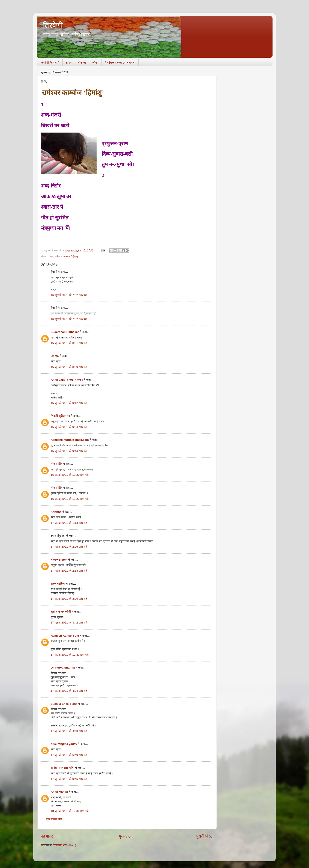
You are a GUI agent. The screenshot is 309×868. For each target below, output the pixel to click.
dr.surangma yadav (64, 744)
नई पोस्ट (47, 836)
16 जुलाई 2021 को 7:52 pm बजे (69, 295)
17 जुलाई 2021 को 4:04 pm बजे (69, 691)
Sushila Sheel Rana (64, 704)
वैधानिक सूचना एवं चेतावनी (120, 63)
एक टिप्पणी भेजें (54, 819)
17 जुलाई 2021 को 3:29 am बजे (69, 599)
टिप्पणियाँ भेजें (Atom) (65, 845)
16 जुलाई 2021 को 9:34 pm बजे (69, 427)
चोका (95, 63)
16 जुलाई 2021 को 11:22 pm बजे (70, 499)
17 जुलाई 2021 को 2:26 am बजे (69, 547)
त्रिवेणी (53, 25)
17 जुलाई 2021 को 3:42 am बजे (69, 623)
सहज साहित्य (58, 584)
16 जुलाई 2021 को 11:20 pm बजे (70, 475)
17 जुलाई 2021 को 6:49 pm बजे (69, 755)
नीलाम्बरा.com (59, 560)
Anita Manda (59, 792)
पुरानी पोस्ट (204, 836)
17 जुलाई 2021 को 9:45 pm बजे (69, 779)
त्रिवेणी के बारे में (50, 63)
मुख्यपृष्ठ (125, 836)
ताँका (69, 63)
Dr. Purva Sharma (63, 668)
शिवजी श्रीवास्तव (60, 416)
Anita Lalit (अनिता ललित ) (67, 380)
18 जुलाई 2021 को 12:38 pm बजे (70, 811)
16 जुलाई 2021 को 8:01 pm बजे (69, 343)
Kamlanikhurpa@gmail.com (70, 440)
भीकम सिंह (56, 464)
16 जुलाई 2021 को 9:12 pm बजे (69, 403)
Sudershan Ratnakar (65, 332)
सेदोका (82, 63)
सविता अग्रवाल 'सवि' (62, 768)
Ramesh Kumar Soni (65, 636)
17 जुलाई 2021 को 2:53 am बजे (69, 571)
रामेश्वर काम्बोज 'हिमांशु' (66, 256)
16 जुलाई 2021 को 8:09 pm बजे (69, 367)
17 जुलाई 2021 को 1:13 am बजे (69, 523)
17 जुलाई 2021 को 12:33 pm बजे (70, 655)
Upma (55, 356)
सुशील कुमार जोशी (61, 612)
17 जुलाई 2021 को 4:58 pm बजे (69, 731)
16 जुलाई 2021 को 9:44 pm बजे (69, 451)
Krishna (56, 512)
